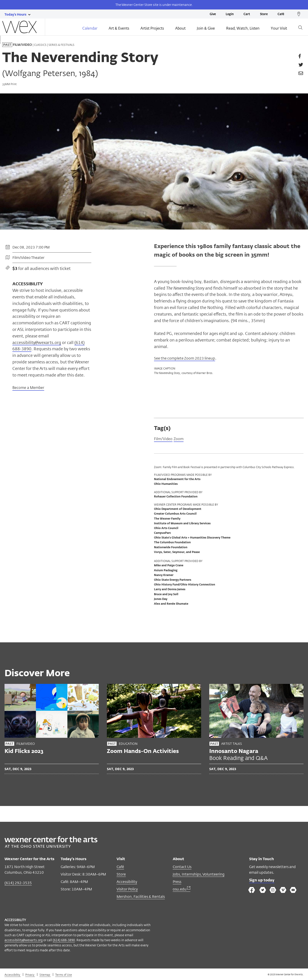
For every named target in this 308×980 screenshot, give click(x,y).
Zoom (181, 439)
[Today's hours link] (15, 14)
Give (213, 14)
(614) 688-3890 (64, 940)
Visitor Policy (127, 890)
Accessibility (127, 882)
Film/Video (164, 439)
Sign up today (262, 881)
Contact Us (182, 867)
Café (281, 14)
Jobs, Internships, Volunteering (199, 875)
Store (264, 14)
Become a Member (28, 388)
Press (177, 882)
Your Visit (279, 29)
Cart (247, 14)
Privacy (30, 975)
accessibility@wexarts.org (37, 342)
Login (230, 14)
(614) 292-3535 (18, 883)
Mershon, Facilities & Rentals (141, 897)
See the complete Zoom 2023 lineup (188, 358)
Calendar (90, 29)
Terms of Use (64, 975)
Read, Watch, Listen (243, 29)
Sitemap (45, 975)
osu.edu (182, 890)
